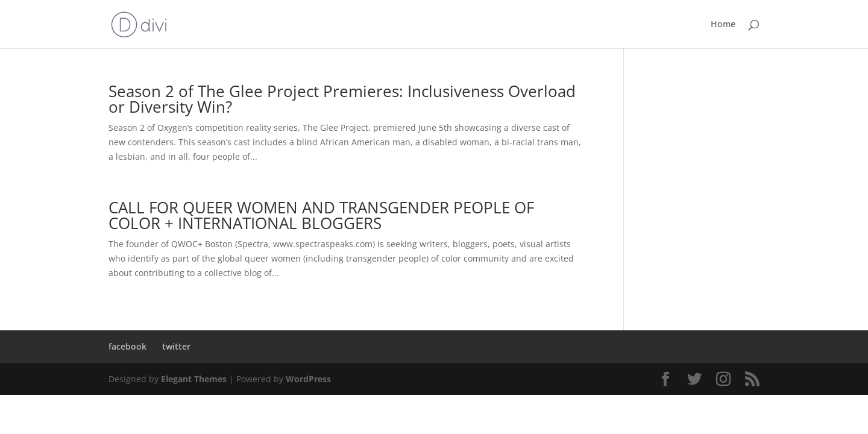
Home (723, 25)
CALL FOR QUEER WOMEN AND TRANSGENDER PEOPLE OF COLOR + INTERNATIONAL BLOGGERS (321, 215)
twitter (176, 346)
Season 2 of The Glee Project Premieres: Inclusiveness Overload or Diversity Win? (342, 99)
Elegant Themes (194, 379)
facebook (127, 346)
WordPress (308, 379)
